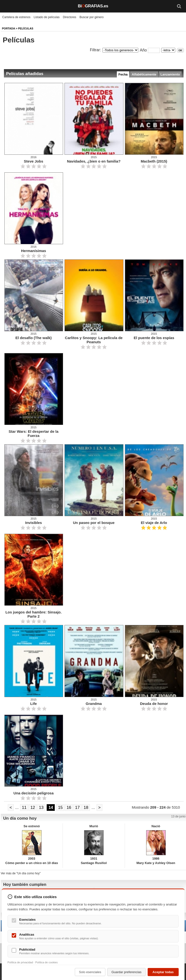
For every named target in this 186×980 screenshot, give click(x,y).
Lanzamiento (170, 74)
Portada (8, 28)
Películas (26, 28)
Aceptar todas (163, 972)
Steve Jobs (34, 161)
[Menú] (7, 6)
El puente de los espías (154, 338)
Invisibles (33, 523)
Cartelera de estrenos (16, 17)
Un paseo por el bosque (94, 523)
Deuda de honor (154, 704)
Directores (70, 17)
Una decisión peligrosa (33, 793)
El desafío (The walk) (33, 338)
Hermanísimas (34, 251)
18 (86, 808)
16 (69, 808)
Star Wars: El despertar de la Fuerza (33, 433)
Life (34, 704)
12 (33, 808)
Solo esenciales (90, 972)
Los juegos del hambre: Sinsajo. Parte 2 (33, 614)
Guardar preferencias (126, 972)
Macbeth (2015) (154, 161)
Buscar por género (92, 17)
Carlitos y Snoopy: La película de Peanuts (94, 340)
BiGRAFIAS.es (93, 6)
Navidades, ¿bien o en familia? (94, 161)
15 (60, 808)
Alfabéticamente (144, 74)
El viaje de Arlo (154, 523)
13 (41, 808)
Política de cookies (46, 962)
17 (77, 808)
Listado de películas (47, 17)
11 (24, 808)
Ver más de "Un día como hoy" (21, 873)
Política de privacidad (20, 962)
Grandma (94, 704)
